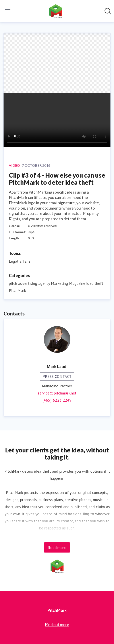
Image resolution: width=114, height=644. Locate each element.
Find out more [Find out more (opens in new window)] (57, 624)
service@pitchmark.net (57, 393)
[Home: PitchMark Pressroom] (56, 11)
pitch (13, 283)
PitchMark (17, 290)
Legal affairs (20, 261)
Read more (57, 547)
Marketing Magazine (68, 283)
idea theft (95, 283)
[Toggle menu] (8, 11)
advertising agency (34, 283)
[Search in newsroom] (108, 11)
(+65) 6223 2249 (57, 400)
